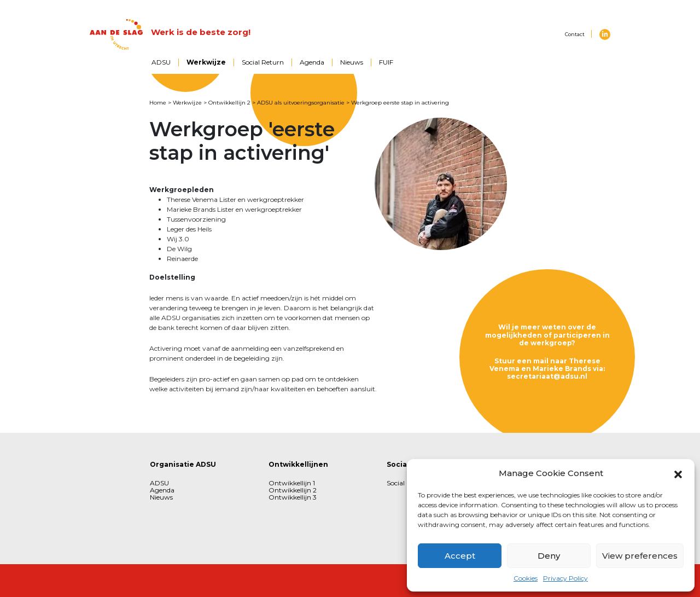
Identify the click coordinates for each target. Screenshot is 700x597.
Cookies (526, 578)
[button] (678, 473)
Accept (460, 556)
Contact (575, 34)
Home (158, 103)
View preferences (640, 556)
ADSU (161, 62)
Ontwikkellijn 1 (292, 483)
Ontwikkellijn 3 (293, 497)
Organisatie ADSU (183, 464)
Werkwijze (206, 62)
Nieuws (352, 62)
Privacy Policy (565, 578)
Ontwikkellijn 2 (229, 103)
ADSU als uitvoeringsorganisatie (301, 103)
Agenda (312, 62)
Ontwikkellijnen (298, 464)
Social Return (263, 62)
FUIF (386, 62)
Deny (549, 556)
